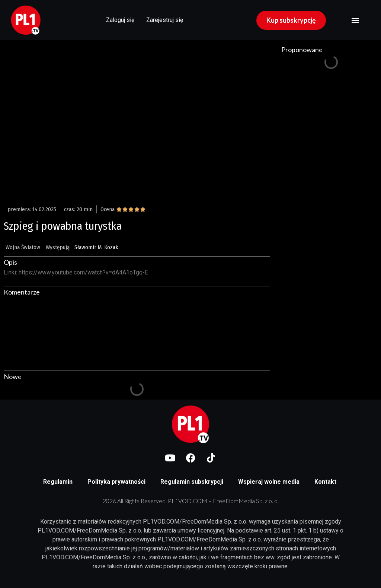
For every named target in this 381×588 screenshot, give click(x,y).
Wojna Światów (23, 247)
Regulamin (58, 482)
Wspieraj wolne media (269, 482)
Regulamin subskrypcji (192, 482)
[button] (355, 20)
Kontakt (325, 482)
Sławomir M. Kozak (96, 247)
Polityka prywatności (116, 482)
